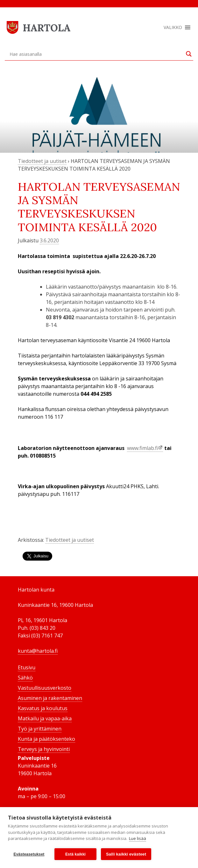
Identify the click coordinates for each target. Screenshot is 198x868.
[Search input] (96, 54)
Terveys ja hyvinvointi (44, 749)
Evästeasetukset (29, 854)
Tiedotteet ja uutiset (42, 161)
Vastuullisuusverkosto (45, 688)
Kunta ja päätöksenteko (46, 739)
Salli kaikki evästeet (126, 854)
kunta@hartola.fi (38, 651)
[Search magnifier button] (189, 54)
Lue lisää (138, 839)
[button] (173, 27)
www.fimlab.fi (142, 448)
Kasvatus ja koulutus (43, 708)
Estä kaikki (75, 854)
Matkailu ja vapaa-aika (45, 718)
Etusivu (27, 667)
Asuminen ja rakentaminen (50, 698)
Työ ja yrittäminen (40, 729)
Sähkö (25, 678)
